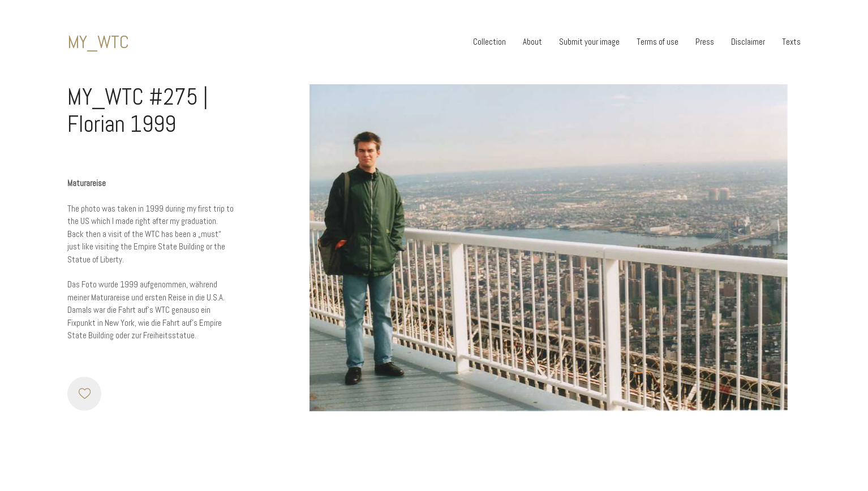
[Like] (84, 394)
